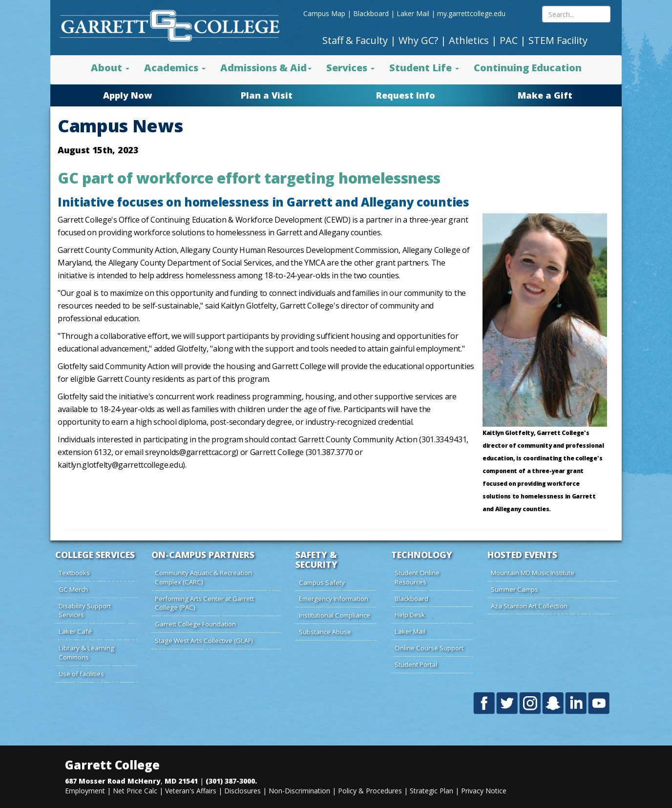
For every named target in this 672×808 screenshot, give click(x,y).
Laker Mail (413, 13)
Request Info (406, 95)
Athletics (469, 40)
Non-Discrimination (299, 791)
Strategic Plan (431, 791)
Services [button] (350, 68)
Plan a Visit (267, 95)
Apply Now (127, 95)
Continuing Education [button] (528, 68)
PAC (509, 40)
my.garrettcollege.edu (471, 13)
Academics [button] (175, 68)
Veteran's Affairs (191, 791)
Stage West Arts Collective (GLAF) (204, 641)
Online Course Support (429, 648)
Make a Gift (545, 95)
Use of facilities (81, 674)
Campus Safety (322, 582)
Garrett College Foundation (195, 624)
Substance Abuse (325, 632)
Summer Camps (514, 589)
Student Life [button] (424, 68)
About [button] (110, 68)
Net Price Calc (135, 791)
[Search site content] (576, 14)
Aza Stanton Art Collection (529, 606)
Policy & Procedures (370, 791)
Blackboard (371, 13)
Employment (85, 791)
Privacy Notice (484, 791)
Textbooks (74, 573)
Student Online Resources (417, 577)
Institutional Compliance (335, 615)
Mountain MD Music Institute (533, 573)
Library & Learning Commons (86, 653)
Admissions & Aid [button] (266, 68)
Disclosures (242, 791)
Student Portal (416, 664)
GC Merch (73, 589)
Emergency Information (334, 599)
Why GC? (418, 40)
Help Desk (410, 615)
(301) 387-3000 (230, 781)
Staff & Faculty (355, 40)
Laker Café (75, 631)
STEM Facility (558, 40)
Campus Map (324, 13)
